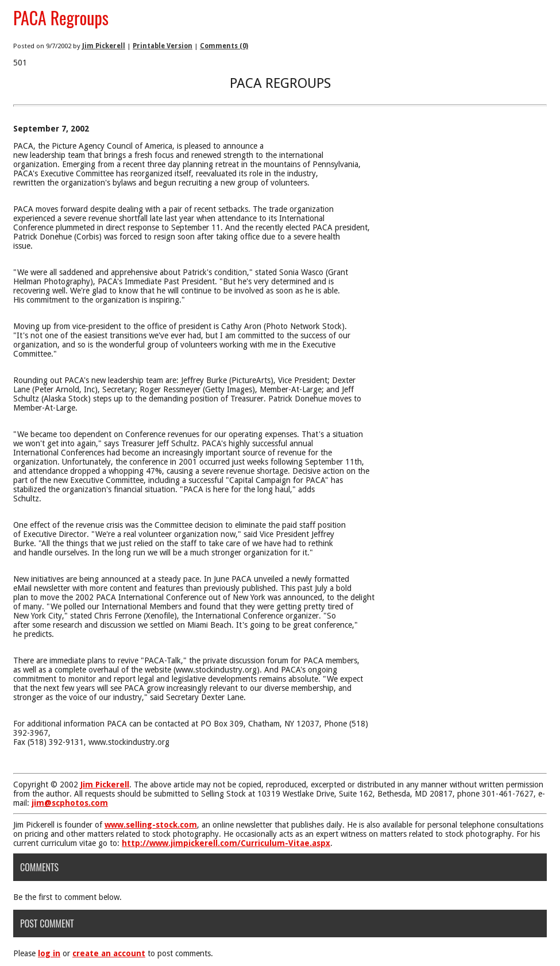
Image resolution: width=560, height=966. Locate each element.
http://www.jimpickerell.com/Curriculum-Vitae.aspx (226, 843)
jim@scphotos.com (70, 803)
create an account (109, 953)
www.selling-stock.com (151, 825)
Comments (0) (224, 46)
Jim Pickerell (104, 46)
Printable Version (163, 46)
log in (49, 953)
